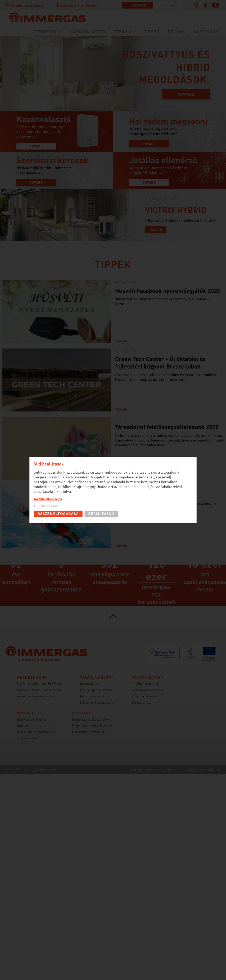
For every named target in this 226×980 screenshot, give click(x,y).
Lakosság (138, 5)
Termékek (45, 32)
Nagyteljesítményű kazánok (92, 725)
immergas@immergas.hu (35, 696)
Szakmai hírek (27, 738)
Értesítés (126, 282)
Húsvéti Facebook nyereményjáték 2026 (168, 291)
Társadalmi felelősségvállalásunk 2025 (167, 427)
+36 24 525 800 (53, 690)
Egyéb (121, 419)
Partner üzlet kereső (25, 5)
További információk (48, 499)
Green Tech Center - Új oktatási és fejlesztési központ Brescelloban (160, 362)
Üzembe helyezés (145, 696)
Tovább (186, 94)
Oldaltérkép (133, 769)
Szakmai (168, 5)
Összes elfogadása (58, 514)
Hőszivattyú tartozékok (88, 732)
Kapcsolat (206, 32)
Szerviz (123, 32)
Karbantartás (142, 702)
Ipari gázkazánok (92, 696)
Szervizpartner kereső (77, 5)
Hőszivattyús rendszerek (98, 702)
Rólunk (176, 32)
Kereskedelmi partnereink (36, 732)
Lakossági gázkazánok (96, 690)
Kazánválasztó (87, 32)
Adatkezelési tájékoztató (164, 769)
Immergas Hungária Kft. (35, 719)
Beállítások (101, 514)
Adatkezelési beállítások (203, 769)
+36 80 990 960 (52, 684)
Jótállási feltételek (145, 684)
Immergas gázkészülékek (91, 719)
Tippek (152, 32)
